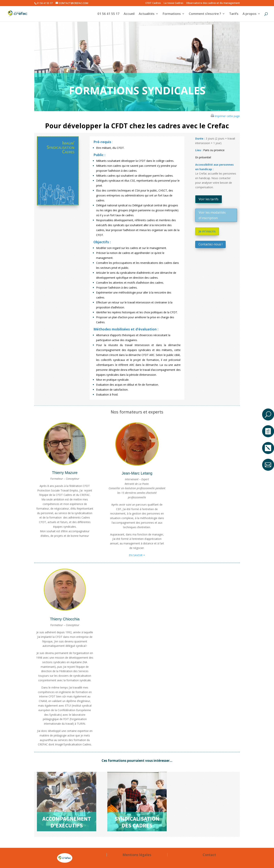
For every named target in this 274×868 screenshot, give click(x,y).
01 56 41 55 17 (108, 14)
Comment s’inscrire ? (205, 14)
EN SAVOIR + (137, 555)
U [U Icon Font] (268, 414)
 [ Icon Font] (268, 448)
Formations (172, 14)
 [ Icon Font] (268, 465)
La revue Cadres (173, 3)
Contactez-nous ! (210, 244)
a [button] (268, 400)
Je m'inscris (207, 231)
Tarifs (234, 14)
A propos (250, 14)
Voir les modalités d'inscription (212, 215)
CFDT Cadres (153, 3)
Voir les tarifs (209, 199)
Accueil (129, 14)
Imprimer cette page (227, 116)
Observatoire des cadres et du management (213, 3)
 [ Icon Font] (268, 431)
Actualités (147, 14)
